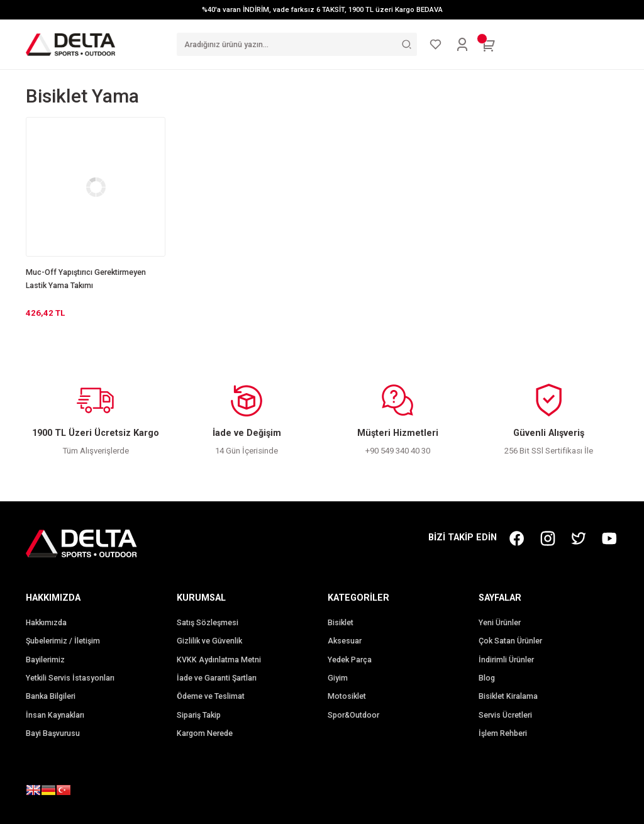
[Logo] (70, 44)
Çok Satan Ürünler (510, 641)
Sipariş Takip (199, 715)
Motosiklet (347, 696)
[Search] (297, 44)
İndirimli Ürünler (506, 660)
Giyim (338, 678)
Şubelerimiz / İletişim (63, 641)
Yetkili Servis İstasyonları (70, 678)
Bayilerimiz (45, 660)
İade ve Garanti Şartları (217, 678)
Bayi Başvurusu (53, 733)
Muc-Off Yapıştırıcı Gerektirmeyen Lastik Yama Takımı (86, 279)
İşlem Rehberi (503, 733)
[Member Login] (462, 45)
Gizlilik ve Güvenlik (209, 641)
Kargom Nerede (205, 733)
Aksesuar (345, 641)
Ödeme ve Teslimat (211, 696)
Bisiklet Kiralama (508, 696)
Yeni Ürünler (500, 623)
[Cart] (489, 45)
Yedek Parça (350, 660)
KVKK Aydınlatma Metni (219, 660)
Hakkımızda (46, 623)
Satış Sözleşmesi (208, 623)
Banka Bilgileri (51, 696)
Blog (487, 678)
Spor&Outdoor (353, 715)
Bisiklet (341, 623)
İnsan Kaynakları (55, 715)
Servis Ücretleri (505, 715)
